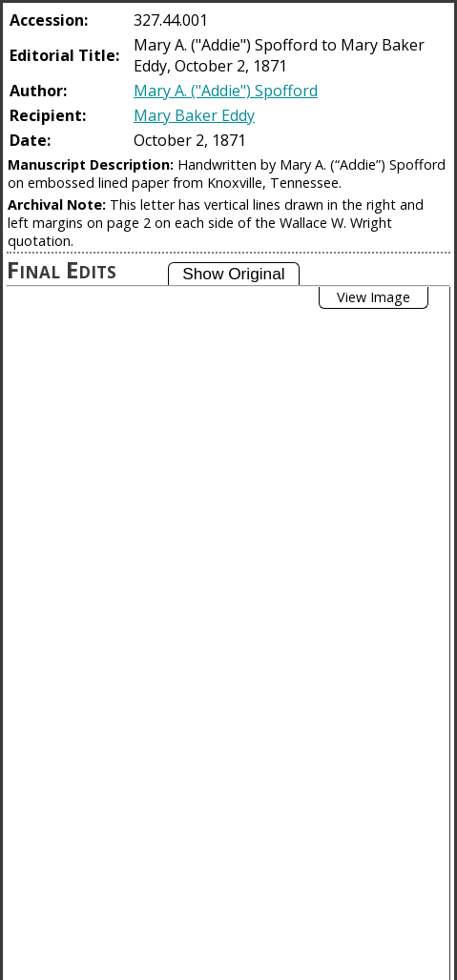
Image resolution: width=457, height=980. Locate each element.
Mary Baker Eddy (194, 115)
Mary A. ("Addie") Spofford (226, 91)
